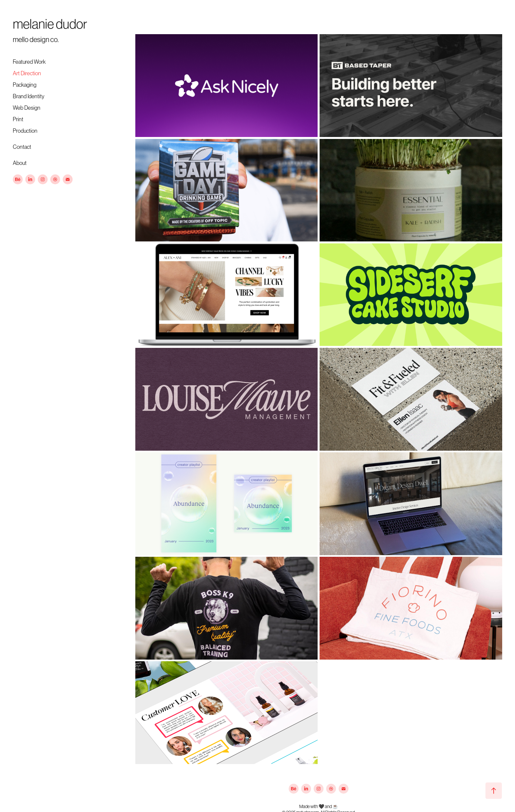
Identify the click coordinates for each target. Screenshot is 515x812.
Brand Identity (29, 96)
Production (25, 131)
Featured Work (29, 62)
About (20, 163)
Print (18, 119)
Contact (22, 147)
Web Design (27, 108)
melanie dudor (50, 24)
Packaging (25, 85)
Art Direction (27, 73)
